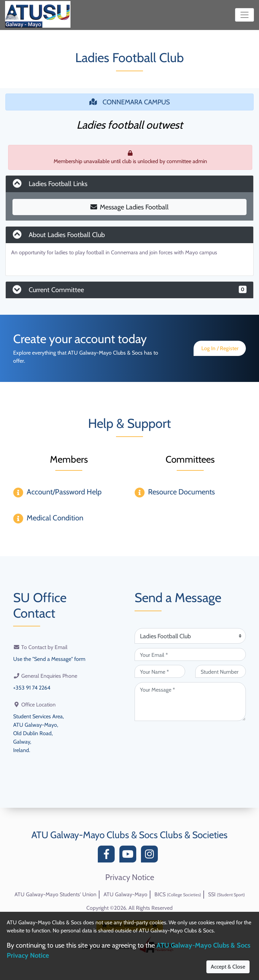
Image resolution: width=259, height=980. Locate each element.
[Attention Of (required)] (190, 636)
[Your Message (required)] (190, 702)
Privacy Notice (130, 877)
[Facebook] (108, 856)
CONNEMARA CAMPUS (130, 102)
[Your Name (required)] (160, 671)
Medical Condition (55, 518)
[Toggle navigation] (244, 15)
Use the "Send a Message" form (49, 659)
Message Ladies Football (129, 207)
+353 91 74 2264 (32, 687)
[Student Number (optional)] (221, 671)
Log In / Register (220, 348)
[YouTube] (129, 856)
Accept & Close (228, 967)
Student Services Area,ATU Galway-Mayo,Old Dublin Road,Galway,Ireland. (38, 732)
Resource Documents (181, 492)
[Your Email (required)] (190, 654)
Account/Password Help (64, 492)
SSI (226, 894)
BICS (178, 894)
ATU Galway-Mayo (125, 894)
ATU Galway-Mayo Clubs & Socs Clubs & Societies (129, 835)
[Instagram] (151, 856)
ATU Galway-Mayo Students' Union (55, 894)
